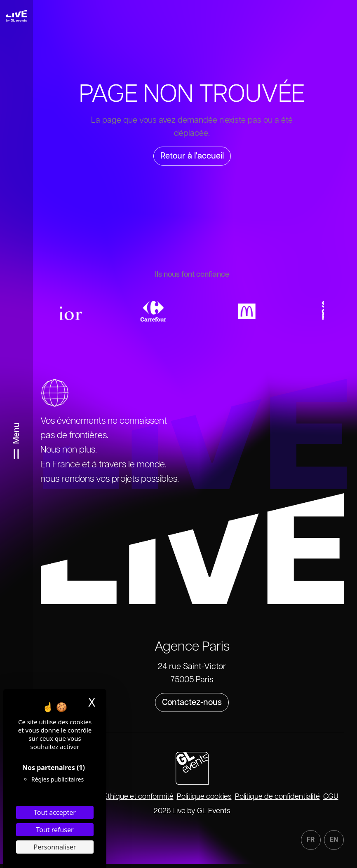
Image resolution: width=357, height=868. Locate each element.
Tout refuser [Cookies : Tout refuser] (55, 830)
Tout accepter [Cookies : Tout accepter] (55, 812)
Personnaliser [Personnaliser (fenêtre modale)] (55, 847)
